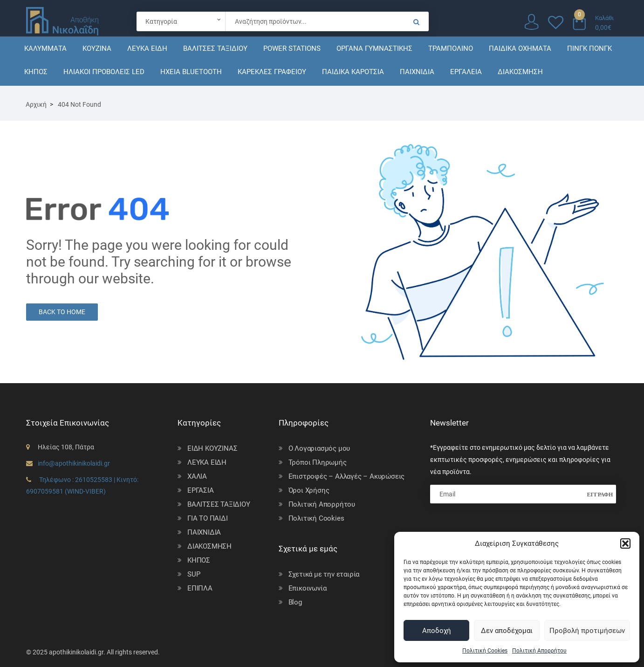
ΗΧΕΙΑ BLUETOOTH (191, 72)
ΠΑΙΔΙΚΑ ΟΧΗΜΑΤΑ (520, 48)
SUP (194, 574)
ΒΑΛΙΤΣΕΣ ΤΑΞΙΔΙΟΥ (215, 48)
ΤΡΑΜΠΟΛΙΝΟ (451, 48)
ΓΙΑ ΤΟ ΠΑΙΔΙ (208, 518)
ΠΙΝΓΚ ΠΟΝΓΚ (589, 48)
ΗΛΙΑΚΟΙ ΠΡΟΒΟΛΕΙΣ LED (104, 72)
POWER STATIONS (292, 48)
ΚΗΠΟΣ (36, 72)
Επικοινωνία (308, 588)
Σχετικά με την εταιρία (324, 574)
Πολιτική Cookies (485, 651)
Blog (295, 602)
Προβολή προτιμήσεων (587, 631)
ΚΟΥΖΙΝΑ (97, 48)
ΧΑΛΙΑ (197, 476)
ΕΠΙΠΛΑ (200, 588)
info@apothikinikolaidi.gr (74, 463)
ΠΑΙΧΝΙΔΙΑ (417, 72)
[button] (625, 543)
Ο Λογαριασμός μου (319, 448)
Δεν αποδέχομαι (507, 631)
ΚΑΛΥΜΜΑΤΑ (45, 48)
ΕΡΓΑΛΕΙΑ (466, 72)
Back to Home (62, 312)
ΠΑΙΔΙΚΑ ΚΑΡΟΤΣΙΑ (353, 72)
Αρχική (36, 104)
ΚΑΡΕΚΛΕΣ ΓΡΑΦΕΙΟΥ (272, 72)
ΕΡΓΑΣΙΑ (201, 490)
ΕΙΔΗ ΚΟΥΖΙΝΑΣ (212, 448)
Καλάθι (604, 18)
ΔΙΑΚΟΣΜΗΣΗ (520, 72)
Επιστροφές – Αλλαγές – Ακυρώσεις (347, 476)
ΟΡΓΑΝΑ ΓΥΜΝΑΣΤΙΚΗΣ (374, 48)
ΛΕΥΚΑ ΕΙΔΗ (147, 48)
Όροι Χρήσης (309, 490)
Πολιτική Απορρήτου (539, 651)
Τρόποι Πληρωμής (318, 462)
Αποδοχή (437, 631)
